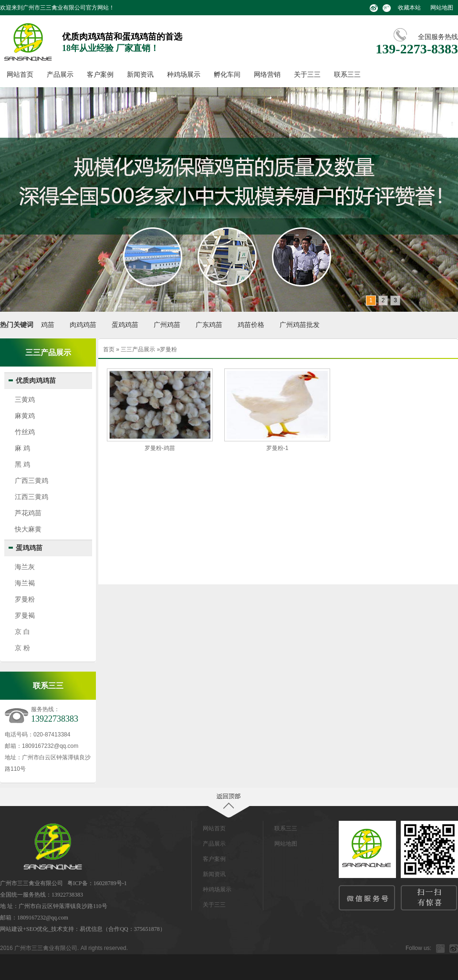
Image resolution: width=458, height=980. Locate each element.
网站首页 (20, 75)
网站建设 (11, 929)
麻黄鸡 (25, 416)
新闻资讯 (140, 75)
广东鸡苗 (209, 325)
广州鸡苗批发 (300, 325)
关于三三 (307, 75)
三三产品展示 (138, 349)
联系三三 (347, 75)
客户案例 (100, 75)
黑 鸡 (22, 464)
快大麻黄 (28, 529)
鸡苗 (48, 325)
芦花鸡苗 (28, 513)
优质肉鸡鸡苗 (36, 381)
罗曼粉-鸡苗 (160, 448)
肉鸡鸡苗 (83, 325)
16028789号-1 (110, 883)
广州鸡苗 (167, 325)
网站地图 (442, 8)
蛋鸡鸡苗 (125, 325)
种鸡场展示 (184, 75)
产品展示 (60, 75)
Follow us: (418, 948)
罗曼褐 (25, 615)
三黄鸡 (25, 399)
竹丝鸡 (25, 432)
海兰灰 (25, 567)
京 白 (22, 632)
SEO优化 (37, 929)
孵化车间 (227, 75)
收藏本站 (409, 8)
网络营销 (267, 75)
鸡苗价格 (251, 325)
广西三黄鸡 (31, 480)
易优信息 (91, 929)
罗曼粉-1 (277, 448)
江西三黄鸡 (31, 497)
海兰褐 (25, 583)
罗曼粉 (25, 599)
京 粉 (22, 648)
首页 (109, 349)
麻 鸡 (22, 448)
